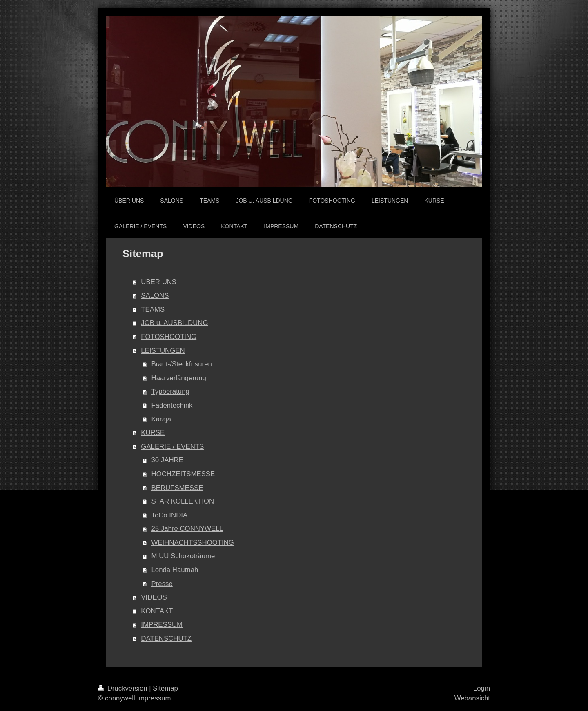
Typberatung (170, 391)
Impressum (154, 698)
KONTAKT (157, 611)
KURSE (153, 433)
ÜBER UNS (159, 282)
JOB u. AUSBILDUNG (174, 323)
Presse (162, 584)
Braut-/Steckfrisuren (182, 364)
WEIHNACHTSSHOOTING (193, 543)
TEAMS (153, 309)
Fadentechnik (172, 405)
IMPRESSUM (162, 625)
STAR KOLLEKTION (183, 501)
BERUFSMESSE (177, 488)
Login (482, 688)
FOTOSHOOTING (169, 337)
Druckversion (124, 688)
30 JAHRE (167, 460)
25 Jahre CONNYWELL (187, 529)
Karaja (161, 419)
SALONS (155, 295)
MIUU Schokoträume (183, 556)
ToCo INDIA (170, 515)
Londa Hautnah (175, 570)
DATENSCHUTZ (166, 639)
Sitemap (165, 688)
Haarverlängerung (179, 378)
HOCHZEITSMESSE (183, 474)
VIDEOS (154, 597)
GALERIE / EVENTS (172, 447)
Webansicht (472, 698)
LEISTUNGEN (163, 351)
